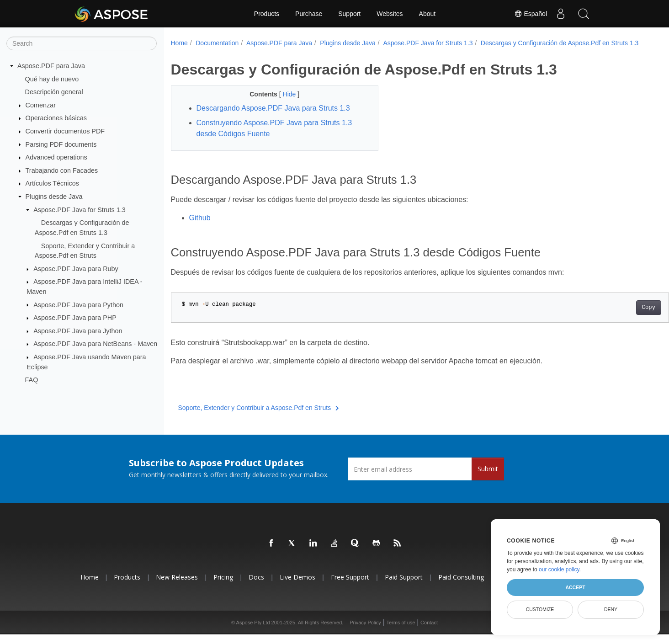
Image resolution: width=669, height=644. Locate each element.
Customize (540, 609)
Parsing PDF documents (61, 144)
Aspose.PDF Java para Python (78, 304)
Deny (611, 609)
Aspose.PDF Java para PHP (75, 318)
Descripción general (54, 92)
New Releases (177, 587)
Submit (488, 478)
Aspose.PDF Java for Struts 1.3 (80, 210)
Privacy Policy (365, 632)
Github (200, 227)
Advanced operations (56, 157)
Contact (429, 632)
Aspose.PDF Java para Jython (78, 331)
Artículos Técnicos (52, 183)
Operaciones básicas (56, 118)
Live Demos (297, 587)
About (427, 14)
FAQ (32, 380)
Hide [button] (283, 104)
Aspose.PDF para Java (51, 66)
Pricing (223, 587)
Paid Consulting (461, 587)
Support (349, 14)
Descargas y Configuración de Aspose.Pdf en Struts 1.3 (258, 53)
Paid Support (404, 587)
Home (179, 43)
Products (267, 14)
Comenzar (41, 105)
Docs (256, 587)
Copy (614, 317)
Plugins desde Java (54, 197)
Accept (575, 587)
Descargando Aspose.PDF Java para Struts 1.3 (273, 118)
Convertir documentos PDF (65, 131)
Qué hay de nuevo (52, 79)
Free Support (350, 587)
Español (531, 14)
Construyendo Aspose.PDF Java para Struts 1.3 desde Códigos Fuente (274, 138)
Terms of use (401, 632)
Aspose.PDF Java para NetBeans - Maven (95, 344)
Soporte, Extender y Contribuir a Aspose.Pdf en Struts (259, 417)
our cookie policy (559, 569)
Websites (390, 14)
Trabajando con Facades (62, 170)
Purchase (309, 14)
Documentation (217, 43)
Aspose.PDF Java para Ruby (76, 269)
